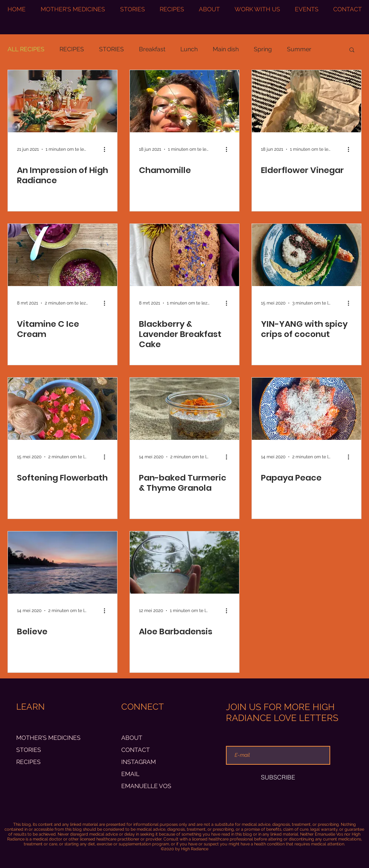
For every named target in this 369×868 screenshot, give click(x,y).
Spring (263, 49)
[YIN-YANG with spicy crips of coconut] (306, 255)
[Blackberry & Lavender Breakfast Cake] (184, 255)
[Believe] (63, 563)
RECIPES (72, 49)
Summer (299, 49)
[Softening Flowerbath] (63, 409)
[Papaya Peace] (306, 409)
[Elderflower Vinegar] (306, 101)
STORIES (111, 49)
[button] (352, 50)
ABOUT (132, 738)
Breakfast (152, 49)
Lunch (189, 49)
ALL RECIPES (26, 49)
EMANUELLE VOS (146, 786)
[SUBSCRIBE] (278, 777)
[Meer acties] (107, 149)
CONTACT (136, 750)
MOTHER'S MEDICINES (48, 738)
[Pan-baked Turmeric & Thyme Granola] (184, 409)
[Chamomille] (184, 101)
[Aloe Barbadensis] (184, 563)
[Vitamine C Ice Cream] (63, 255)
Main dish (226, 49)
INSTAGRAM (139, 762)
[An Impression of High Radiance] (63, 101)
